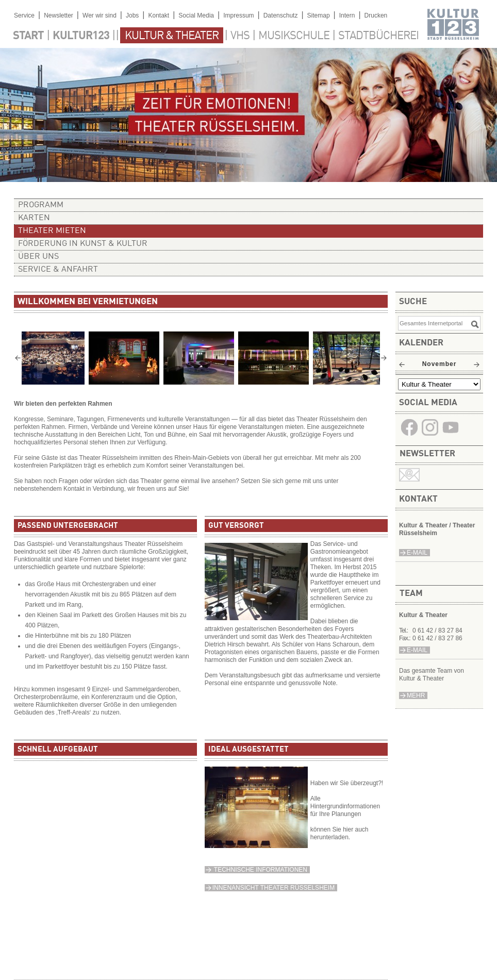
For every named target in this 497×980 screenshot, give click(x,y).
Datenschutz (281, 15)
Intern (347, 15)
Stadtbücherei (378, 36)
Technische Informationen (260, 870)
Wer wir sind (100, 15)
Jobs (132, 15)
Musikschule (294, 36)
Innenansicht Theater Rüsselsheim (274, 888)
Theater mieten (52, 231)
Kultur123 (81, 36)
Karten (34, 218)
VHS (240, 36)
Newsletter (59, 15)
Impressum (238, 15)
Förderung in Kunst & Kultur (83, 244)
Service (24, 15)
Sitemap (319, 15)
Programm (41, 205)
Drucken (376, 15)
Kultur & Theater (172, 36)
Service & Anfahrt (58, 270)
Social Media (196, 15)
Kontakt (159, 15)
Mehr (416, 695)
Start (28, 36)
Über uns (38, 257)
